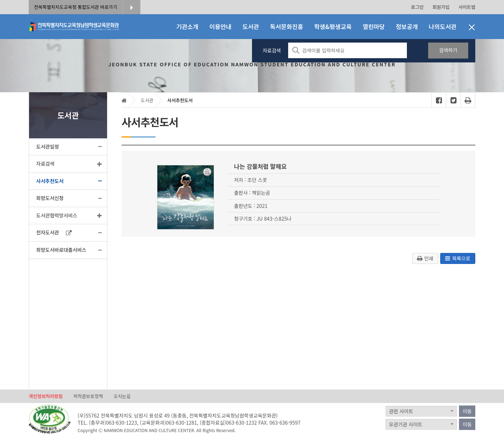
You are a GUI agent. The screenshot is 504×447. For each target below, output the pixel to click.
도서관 (147, 100)
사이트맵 (467, 7)
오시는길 (122, 396)
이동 (467, 411)
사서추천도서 (180, 100)
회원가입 (441, 7)
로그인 (417, 7)
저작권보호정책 (88, 396)
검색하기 (448, 50)
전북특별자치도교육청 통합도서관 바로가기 (76, 7)
